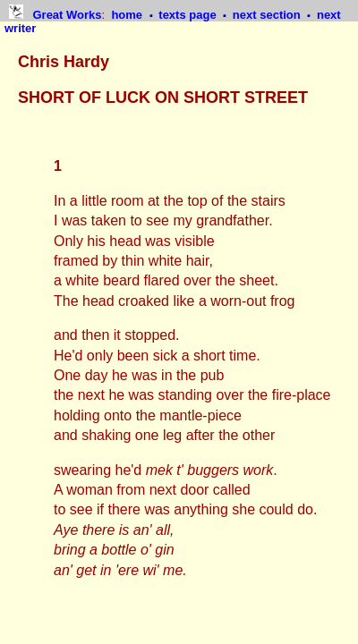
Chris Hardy (64, 62)
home (128, 15)
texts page (189, 15)
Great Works (67, 15)
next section (268, 15)
